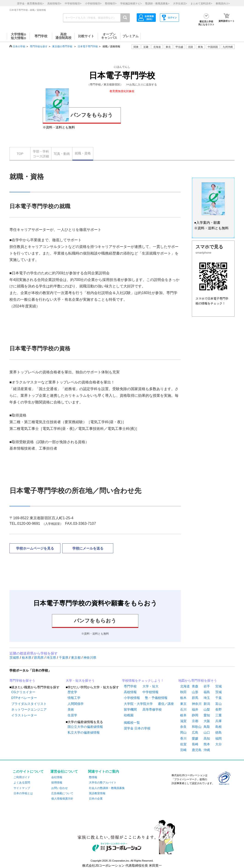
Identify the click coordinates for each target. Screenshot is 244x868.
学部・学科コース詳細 (41, 154)
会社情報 (57, 777)
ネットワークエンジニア (29, 709)
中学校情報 (150, 692)
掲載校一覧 (132, 723)
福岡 (218, 738)
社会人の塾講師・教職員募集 (107, 788)
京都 (195, 721)
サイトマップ (22, 788)
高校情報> (54, 3)
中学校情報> (73, 3)
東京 (183, 704)
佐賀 (183, 744)
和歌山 (197, 727)
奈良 (183, 727)
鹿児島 (197, 750)
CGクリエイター (23, 692)
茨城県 (15, 658)
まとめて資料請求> (201, 3)
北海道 (157, 47)
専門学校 (130, 686)
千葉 (218, 698)
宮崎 (183, 750)
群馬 (195, 698)
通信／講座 (166, 704)
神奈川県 (90, 658)
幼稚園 (129, 715)
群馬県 (39, 658)
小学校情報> (93, 3)
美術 (71, 709)
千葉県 (64, 658)
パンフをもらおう (79, 114)
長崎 (195, 744)
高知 (207, 738)
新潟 (207, 704)
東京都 (76, 658)
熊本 (207, 744)
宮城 (218, 686)
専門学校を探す (39, 46)
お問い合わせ (60, 788)
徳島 (218, 732)
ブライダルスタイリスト (29, 704)
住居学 (72, 715)
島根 (218, 727)
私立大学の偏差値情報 (84, 732)
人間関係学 (76, 704)
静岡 (195, 715)
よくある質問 (22, 783)
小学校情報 (132, 698)
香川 (183, 738)
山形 (195, 692)
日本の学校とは (23, 793)
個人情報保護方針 (62, 799)
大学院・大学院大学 (138, 704)
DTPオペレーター (24, 698)
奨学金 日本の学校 (137, 728)
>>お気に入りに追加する (142, 85)
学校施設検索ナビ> (131, 3)
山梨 (207, 709)
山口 (207, 732)
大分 (218, 744)
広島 (195, 732)
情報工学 (74, 698)
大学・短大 (150, 686)
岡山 (183, 732)
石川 (183, 709)
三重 (218, 715)
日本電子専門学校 (88, 46)
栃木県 (27, 658)
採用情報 (57, 783)
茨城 (218, 692)
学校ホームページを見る (35, 548)
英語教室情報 (97, 793)
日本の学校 (19, 46)
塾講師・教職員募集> (157, 3)
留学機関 (130, 709)
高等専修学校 (152, 709)
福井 (195, 709)
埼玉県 (52, 658)
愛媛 (195, 738)
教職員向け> (223, 3)
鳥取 (207, 727)
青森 (195, 686)
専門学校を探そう (22, 681)
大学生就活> (180, 3)
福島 (207, 692)
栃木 (183, 698)
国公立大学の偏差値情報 (85, 727)
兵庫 (218, 721)
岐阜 (183, 715)
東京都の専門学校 (62, 46)
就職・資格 (83, 153)
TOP (20, 154)
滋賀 (183, 721)
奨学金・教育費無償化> (30, 3)
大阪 (207, 721)
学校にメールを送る (88, 548)
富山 (218, 704)
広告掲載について (62, 793)
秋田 (183, 692)
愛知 (207, 715)
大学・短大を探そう (80, 681)
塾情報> (111, 3)
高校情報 (130, 692)
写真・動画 (62, 154)
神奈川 (197, 704)
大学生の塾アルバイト (103, 783)
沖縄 (207, 750)
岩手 (207, 686)
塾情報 (93, 777)
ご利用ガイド (22, 777)
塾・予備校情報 (156, 698)
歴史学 (72, 692)
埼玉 (207, 698)
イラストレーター (24, 715)
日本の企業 (96, 799)
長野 (218, 709)
